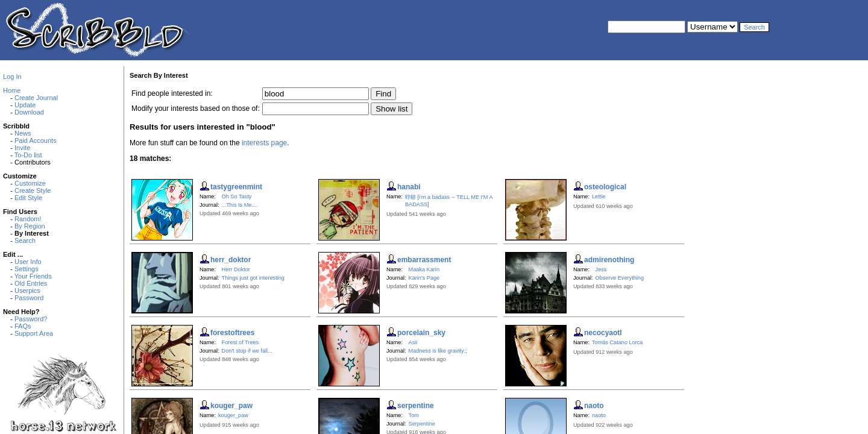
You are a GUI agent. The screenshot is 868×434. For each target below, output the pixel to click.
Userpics (27, 291)
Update (25, 105)
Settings (27, 269)
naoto (599, 415)
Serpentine (422, 424)
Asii (413, 342)
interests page (264, 143)
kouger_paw (233, 415)
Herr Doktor (236, 269)
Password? (31, 319)
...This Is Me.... (240, 205)
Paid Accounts (36, 140)
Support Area (34, 333)
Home (12, 90)
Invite (22, 148)
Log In (12, 77)
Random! (28, 219)
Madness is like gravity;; (438, 351)
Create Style (33, 190)
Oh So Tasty (237, 197)
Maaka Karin (424, 269)
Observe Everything (620, 278)
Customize (30, 183)
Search (25, 241)
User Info (28, 262)
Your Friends (33, 276)
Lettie (599, 197)
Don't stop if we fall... (247, 351)
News (23, 133)
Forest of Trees (241, 342)
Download (29, 112)
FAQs (23, 326)
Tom (414, 415)
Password (29, 298)
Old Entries (31, 283)
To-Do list (28, 155)
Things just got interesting (253, 278)
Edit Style (28, 198)
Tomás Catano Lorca (618, 342)
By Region (30, 226)
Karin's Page (424, 278)
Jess (601, 269)
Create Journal (36, 98)
